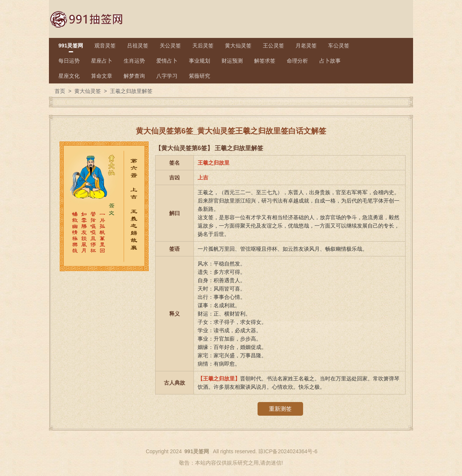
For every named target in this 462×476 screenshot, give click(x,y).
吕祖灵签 (138, 46)
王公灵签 (273, 46)
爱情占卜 (167, 61)
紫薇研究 (200, 76)
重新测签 (280, 409)
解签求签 (265, 61)
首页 (60, 91)
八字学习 (167, 76)
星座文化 (69, 76)
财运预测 (232, 61)
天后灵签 (203, 46)
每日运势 (69, 61)
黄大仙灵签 (238, 46)
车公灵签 (339, 46)
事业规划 (200, 61)
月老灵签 (306, 46)
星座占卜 (102, 61)
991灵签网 (71, 46)
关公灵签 (170, 46)
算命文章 (102, 76)
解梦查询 (134, 76)
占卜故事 (330, 61)
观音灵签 (105, 46)
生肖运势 (134, 61)
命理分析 (297, 61)
